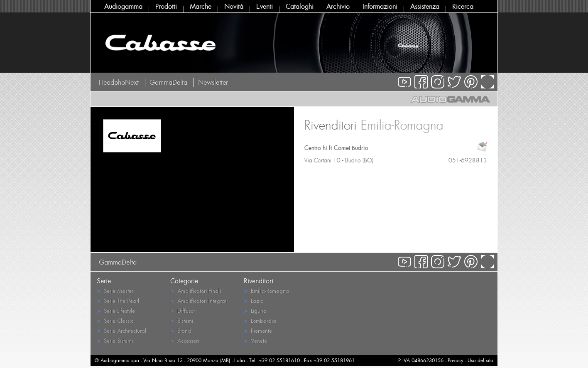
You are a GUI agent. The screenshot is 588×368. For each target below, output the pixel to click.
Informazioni (380, 6)
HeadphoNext (119, 82)
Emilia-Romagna (266, 291)
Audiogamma (123, 6)
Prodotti (166, 6)
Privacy (456, 360)
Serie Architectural (121, 330)
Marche (201, 6)
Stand (181, 330)
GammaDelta (168, 82)
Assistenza (425, 6)
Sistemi (182, 320)
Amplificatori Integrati (199, 301)
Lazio (254, 301)
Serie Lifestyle (116, 310)
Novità (234, 6)
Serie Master (115, 291)
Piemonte (258, 330)
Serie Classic (115, 320)
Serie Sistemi (115, 340)
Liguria (255, 310)
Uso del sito (480, 360)
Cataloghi (300, 6)
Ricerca (463, 6)
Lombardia (260, 320)
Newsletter (213, 82)
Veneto (255, 340)
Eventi (265, 6)
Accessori (185, 340)
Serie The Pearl (118, 301)
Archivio (338, 6)
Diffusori (183, 310)
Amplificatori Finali (196, 291)
